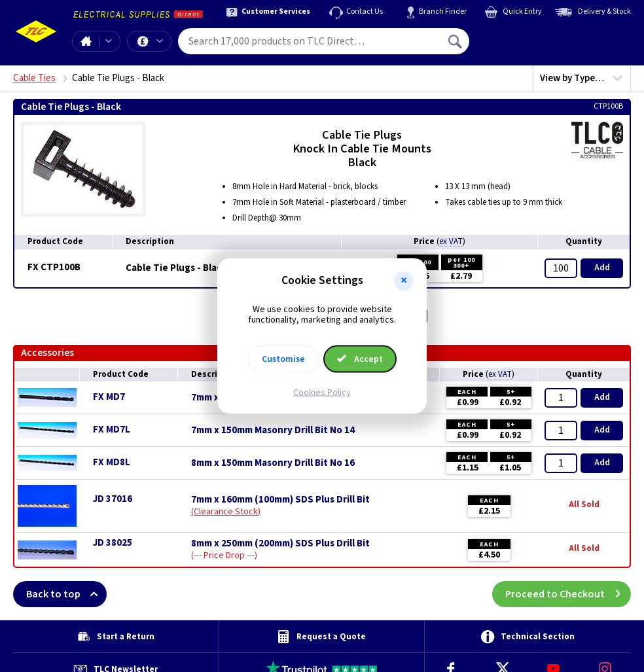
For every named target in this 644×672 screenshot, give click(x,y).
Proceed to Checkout (568, 594)
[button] (404, 281)
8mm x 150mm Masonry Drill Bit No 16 (273, 463)
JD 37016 (113, 499)
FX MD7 (109, 397)
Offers (160, 41)
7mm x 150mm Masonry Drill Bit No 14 (273, 431)
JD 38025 (113, 543)
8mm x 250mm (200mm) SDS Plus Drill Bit (280, 544)
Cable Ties (34, 78)
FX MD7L (112, 430)
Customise (283, 359)
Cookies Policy (322, 393)
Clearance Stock (226, 512)
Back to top (66, 594)
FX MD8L (112, 462)
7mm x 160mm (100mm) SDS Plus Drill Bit (280, 500)
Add (602, 268)
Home (86, 41)
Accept (360, 359)
